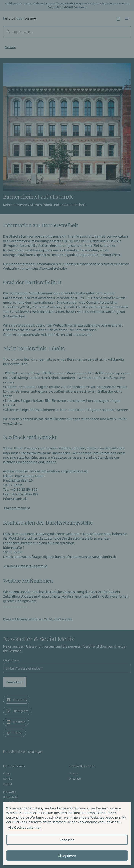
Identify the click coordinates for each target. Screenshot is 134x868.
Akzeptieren (67, 856)
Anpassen (67, 840)
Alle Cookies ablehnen (25, 827)
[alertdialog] (67, 833)
